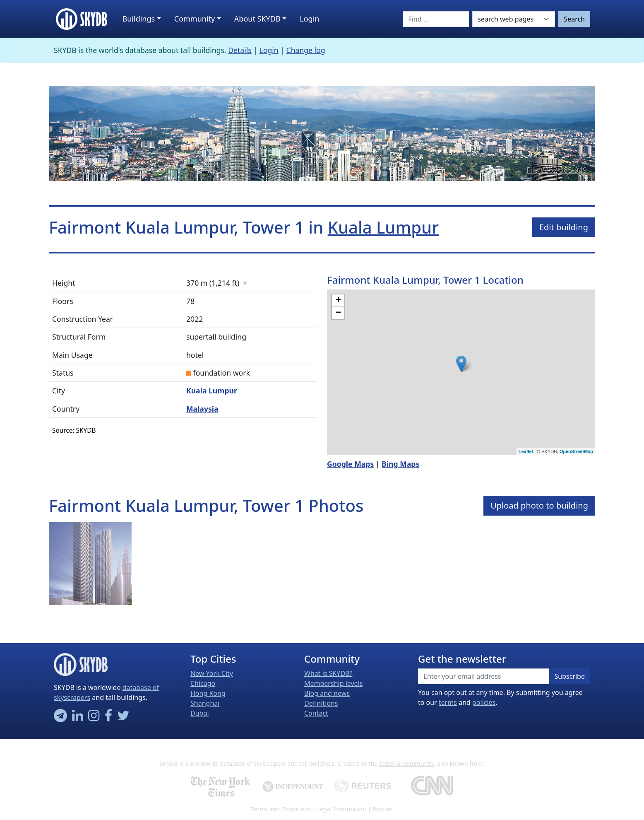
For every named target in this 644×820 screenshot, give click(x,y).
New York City (212, 673)
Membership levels (333, 683)
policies (484, 702)
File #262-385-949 (557, 170)
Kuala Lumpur (81, 170)
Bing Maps (400, 464)
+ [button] (338, 301)
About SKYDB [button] (257, 19)
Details (240, 50)
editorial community (407, 763)
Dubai (200, 713)
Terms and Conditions (281, 809)
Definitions (321, 703)
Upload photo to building (539, 505)
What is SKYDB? (328, 673)
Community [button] (195, 19)
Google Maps (350, 464)
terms (448, 702)
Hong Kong (208, 693)
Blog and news (327, 693)
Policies (383, 809)
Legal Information (342, 809)
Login (269, 50)
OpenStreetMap (576, 451)
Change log (306, 50)
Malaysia (202, 409)
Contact (316, 713)
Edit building (564, 227)
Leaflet (526, 451)
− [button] (338, 313)
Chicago (203, 683)
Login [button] (309, 19)
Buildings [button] (139, 19)
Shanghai (205, 703)
